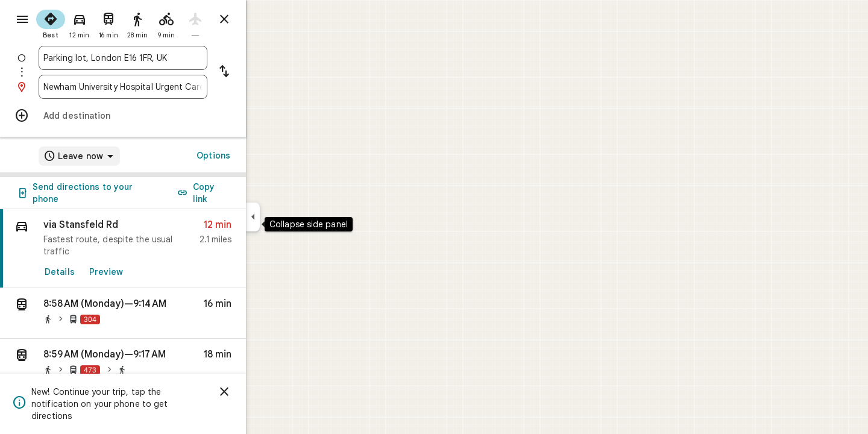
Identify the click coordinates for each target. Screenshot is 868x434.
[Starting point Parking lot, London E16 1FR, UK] (166, 58)
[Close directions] (268, 19)
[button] (166, 313)
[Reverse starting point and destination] (268, 72)
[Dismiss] (268, 392)
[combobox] (166, 58)
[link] (166, 249)
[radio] (94, 23)
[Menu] (22, 20)
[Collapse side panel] (296, 217)
